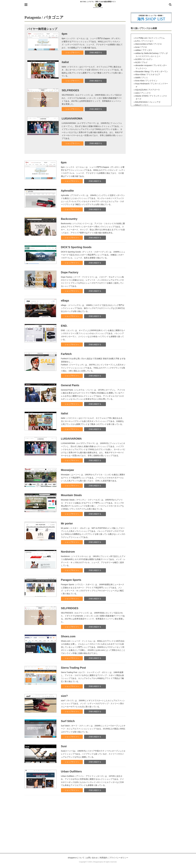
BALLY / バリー (142, 105)
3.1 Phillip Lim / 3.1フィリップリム (150, 38)
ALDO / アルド (141, 62)
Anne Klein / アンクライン (146, 81)
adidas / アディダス (144, 50)
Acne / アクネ (141, 47)
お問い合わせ (92, 858)
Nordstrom (68, 552)
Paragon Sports (71, 580)
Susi (64, 746)
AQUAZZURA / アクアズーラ (147, 90)
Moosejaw (68, 470)
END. (64, 326)
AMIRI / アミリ (141, 78)
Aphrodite (67, 191)
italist (65, 62)
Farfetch (66, 354)
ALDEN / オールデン (144, 59)
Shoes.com (68, 636)
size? (64, 696)
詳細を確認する (96, 52)
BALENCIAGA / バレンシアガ (148, 102)
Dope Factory (70, 272)
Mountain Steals (71, 495)
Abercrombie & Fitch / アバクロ (148, 44)
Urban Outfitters (71, 771)
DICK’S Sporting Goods (76, 247)
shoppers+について (76, 858)
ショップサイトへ (73, 52)
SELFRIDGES (70, 90)
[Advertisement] (98, 827)
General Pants (70, 385)
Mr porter (67, 523)
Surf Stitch (68, 721)
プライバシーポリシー (119, 858)
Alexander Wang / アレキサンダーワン (152, 71)
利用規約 (103, 858)
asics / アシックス (143, 93)
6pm (64, 34)
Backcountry (69, 219)
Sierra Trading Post (73, 668)
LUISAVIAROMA (72, 118)
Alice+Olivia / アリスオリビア (148, 74)
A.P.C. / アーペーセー (144, 41)
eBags (65, 301)
